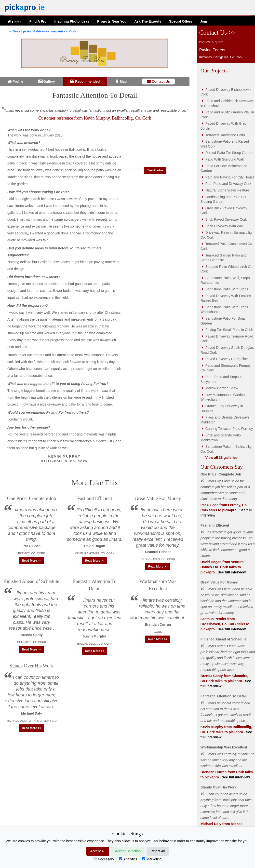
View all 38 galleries (221, 458)
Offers (181, 21)
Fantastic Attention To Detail (95, 95)
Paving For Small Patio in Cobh (229, 330)
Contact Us (161, 81)
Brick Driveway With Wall (224, 226)
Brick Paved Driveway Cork (226, 219)
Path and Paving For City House (230, 177)
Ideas (72, 21)
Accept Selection (128, 851)
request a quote (211, 42)
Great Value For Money (158, 498)
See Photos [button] (155, 170)
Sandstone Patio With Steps (227, 289)
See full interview (231, 572)
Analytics (128, 859)
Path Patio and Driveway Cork (228, 184)
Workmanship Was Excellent (224, 747)
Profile (18, 81)
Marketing (152, 859)
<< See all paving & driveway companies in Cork (42, 31)
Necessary (104, 859)
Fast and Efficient (95, 498)
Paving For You (213, 50)
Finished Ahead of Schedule (32, 581)
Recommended (87, 81)
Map (123, 81)
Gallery (49, 81)
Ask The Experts (148, 21)
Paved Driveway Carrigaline (227, 359)
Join (204, 21)
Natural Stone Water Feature (227, 190)
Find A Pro (38, 21)
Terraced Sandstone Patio (225, 135)
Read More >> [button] (32, 561)
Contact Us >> (217, 33)
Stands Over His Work (32, 666)
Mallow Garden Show (222, 388)
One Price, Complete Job (32, 498)
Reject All (158, 851)
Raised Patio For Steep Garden (229, 153)
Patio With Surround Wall (225, 159)
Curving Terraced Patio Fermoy (229, 429)
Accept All (98, 851)
